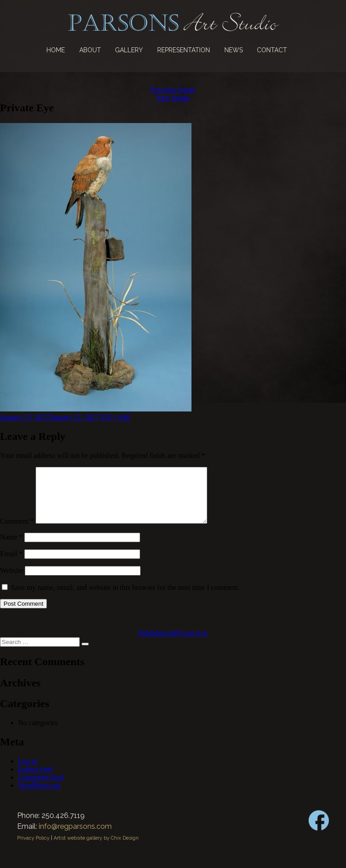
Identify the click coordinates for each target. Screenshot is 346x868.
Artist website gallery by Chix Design (96, 849)
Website (11, 581)
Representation (184, 50)
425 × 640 (116, 417)
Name (11, 548)
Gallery (129, 50)
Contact (272, 50)
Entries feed (35, 780)
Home (56, 50)
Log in (27, 772)
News (234, 50)
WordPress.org (39, 796)
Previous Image (173, 89)
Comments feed (41, 788)
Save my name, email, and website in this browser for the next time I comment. (125, 598)
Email (11, 564)
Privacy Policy (33, 849)
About (90, 50)
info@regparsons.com (75, 837)
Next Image (173, 98)
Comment (17, 532)
